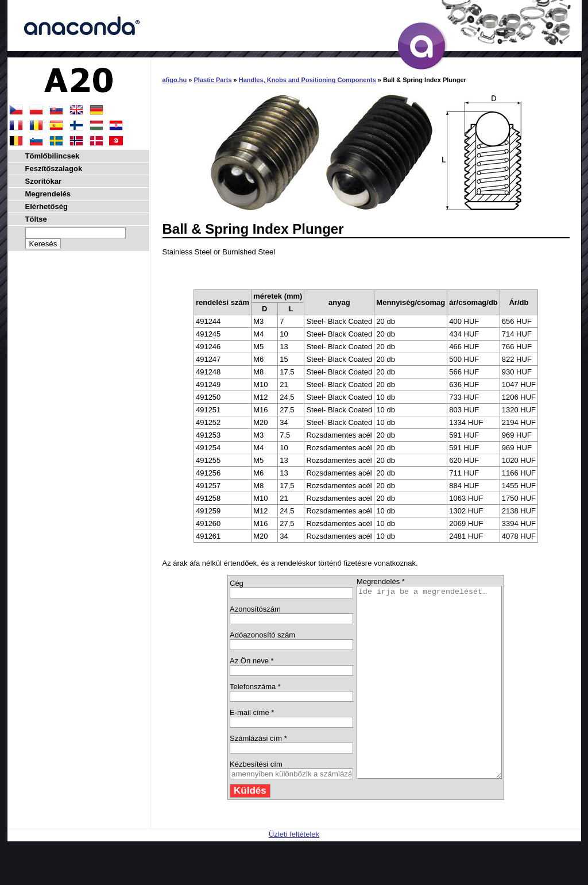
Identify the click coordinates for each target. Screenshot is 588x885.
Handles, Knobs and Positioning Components (307, 80)
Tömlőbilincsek (53, 156)
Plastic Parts (213, 80)
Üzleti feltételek (294, 872)
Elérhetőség (47, 206)
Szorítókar (44, 181)
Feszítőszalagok (54, 169)
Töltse (36, 219)
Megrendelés (48, 194)
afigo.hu (175, 80)
